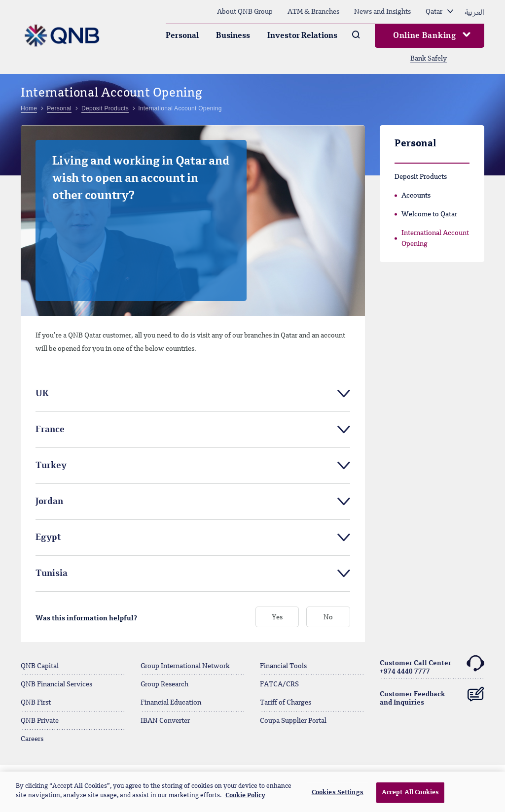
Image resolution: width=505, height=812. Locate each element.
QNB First (36, 703)
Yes (277, 617)
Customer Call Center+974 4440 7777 (432, 666)
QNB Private (40, 721)
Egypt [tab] (48, 538)
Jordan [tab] (49, 502)
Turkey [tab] (51, 466)
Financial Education (171, 703)
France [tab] (50, 430)
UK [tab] (42, 394)
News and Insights (382, 12)
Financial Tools (283, 666)
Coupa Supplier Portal (293, 721)
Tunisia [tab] (52, 574)
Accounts (416, 196)
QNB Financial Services (56, 684)
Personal (182, 36)
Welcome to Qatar (429, 214)
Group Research (164, 684)
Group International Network (185, 666)
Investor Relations (302, 36)
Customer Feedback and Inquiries (432, 695)
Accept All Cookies (410, 793)
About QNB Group (245, 12)
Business (233, 36)
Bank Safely (429, 59)
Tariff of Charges (286, 703)
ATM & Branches (313, 12)
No (328, 617)
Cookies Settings (338, 793)
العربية (474, 12)
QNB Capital (40, 666)
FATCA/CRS (279, 684)
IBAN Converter (165, 721)
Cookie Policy (245, 795)
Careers (32, 739)
